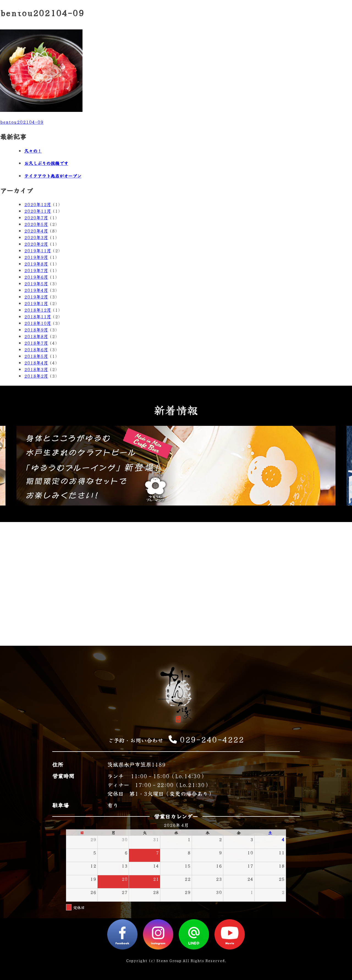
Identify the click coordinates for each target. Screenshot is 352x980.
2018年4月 (36, 363)
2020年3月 (36, 237)
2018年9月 (36, 330)
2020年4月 (36, 231)
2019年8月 (36, 264)
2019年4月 (36, 290)
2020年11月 (38, 211)
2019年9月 (36, 257)
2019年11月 (38, 250)
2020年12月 (38, 204)
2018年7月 (36, 343)
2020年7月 (36, 217)
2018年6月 (36, 349)
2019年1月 (36, 303)
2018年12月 (38, 310)
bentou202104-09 (22, 122)
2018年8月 (36, 336)
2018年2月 (36, 376)
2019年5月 (36, 283)
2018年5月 (36, 356)
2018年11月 (38, 316)
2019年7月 (36, 270)
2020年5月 (36, 224)
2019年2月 (36, 297)
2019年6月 (36, 277)
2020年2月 (36, 244)
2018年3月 (36, 369)
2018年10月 (38, 323)
